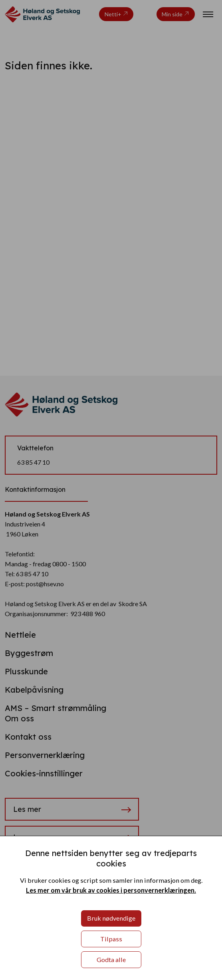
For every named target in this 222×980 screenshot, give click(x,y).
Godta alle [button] (111, 959)
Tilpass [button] (111, 939)
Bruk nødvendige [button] (111, 918)
